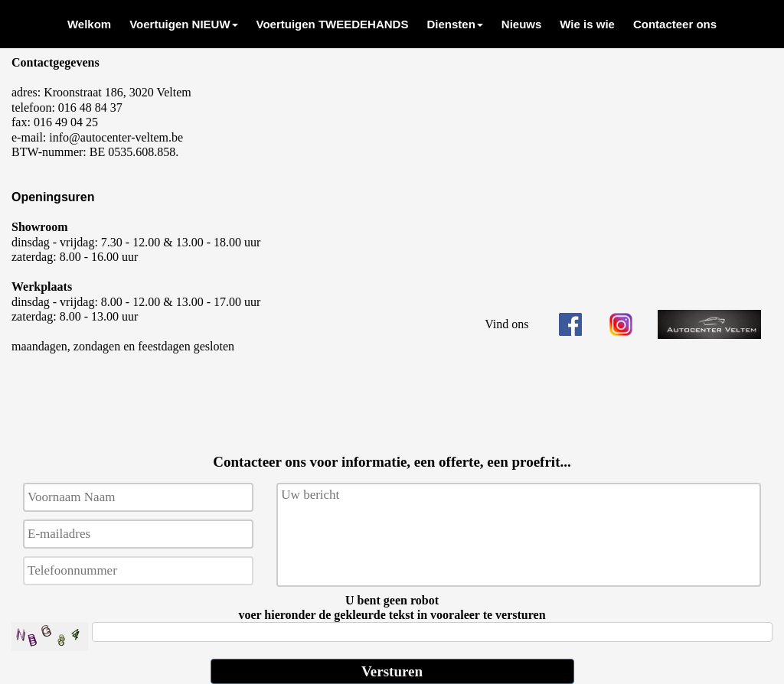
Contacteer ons (675, 24)
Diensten (454, 24)
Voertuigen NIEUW (183, 24)
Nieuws (522, 24)
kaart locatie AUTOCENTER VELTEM (621, 169)
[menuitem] (89, 24)
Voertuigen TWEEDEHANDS (333, 24)
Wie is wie (587, 24)
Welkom (89, 24)
